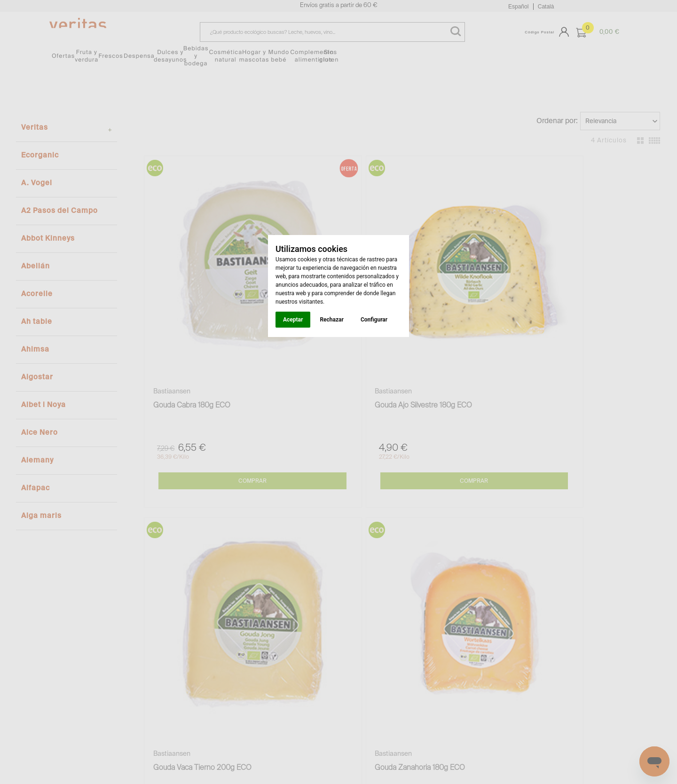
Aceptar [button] (293, 320)
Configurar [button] (374, 320)
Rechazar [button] (331, 320)
